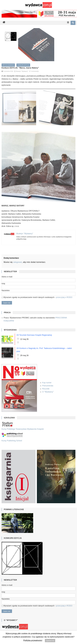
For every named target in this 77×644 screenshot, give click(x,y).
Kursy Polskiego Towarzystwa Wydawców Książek (23, 429)
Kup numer (47, 383)
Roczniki (46, 389)
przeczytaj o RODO (64, 297)
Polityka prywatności (33, 640)
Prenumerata (48, 386)
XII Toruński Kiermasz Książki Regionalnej (34, 335)
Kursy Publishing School (12, 441)
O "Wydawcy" (48, 392)
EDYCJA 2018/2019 (8, 65)
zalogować (18, 262)
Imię (3, 284)
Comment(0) (35, 71)
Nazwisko (6, 290)
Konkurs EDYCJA (23, 65)
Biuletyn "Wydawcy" (22, 71)
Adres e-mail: (7, 277)
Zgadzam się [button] (50, 641)
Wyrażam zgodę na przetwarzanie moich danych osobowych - (37, 297)
